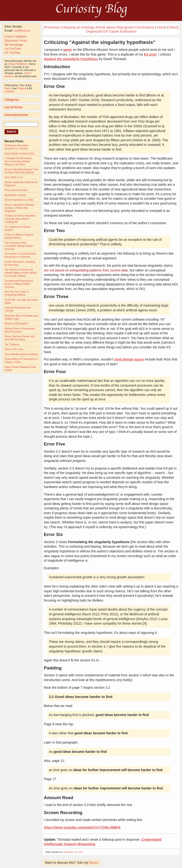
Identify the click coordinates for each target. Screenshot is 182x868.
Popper (22, 88)
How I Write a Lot (14, 177)
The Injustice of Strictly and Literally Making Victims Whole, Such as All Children (21, 273)
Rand (8, 88)
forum (94, 863)
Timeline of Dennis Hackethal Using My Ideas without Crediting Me (20, 219)
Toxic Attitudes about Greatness (21, 354)
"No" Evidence (12, 344)
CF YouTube (12, 53)
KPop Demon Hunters (16, 190)
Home (162, 27)
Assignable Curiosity (15, 195)
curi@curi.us (22, 31)
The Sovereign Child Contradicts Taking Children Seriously (19, 246)
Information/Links (16, 115)
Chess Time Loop (14, 349)
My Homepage (14, 45)
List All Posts (14, 107)
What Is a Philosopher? (17, 324)
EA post (150, 54)
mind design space (129, 359)
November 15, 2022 (73, 852)
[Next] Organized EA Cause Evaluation (132, 29)
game (68, 50)
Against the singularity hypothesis (71, 59)
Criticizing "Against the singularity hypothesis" (100, 42)
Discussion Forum (16, 41)
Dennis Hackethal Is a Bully (19, 200)
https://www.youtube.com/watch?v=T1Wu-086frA (82, 827)
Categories (12, 100)
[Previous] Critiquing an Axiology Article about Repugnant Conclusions (99, 27)
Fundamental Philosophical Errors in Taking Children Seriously (19, 284)
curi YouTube (13, 49)
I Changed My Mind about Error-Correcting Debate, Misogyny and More (18, 161)
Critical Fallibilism (16, 37)
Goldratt (9, 91)
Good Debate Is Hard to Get (19, 154)
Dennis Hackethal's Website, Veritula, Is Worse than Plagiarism (20, 208)
